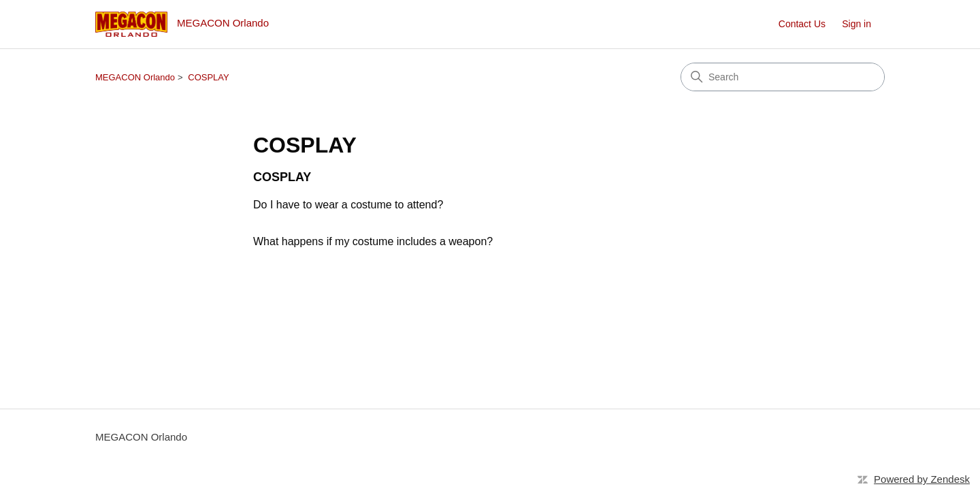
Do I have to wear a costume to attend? (348, 205)
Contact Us (802, 24)
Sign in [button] (856, 24)
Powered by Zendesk (922, 479)
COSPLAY (208, 77)
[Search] (783, 77)
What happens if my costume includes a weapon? (373, 241)
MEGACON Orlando (135, 77)
